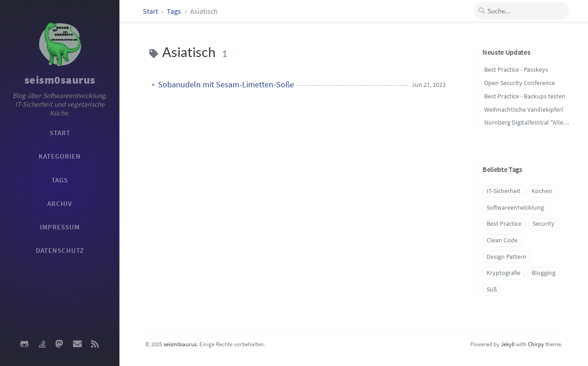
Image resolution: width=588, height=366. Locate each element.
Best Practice (504, 224)
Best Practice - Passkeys (516, 69)
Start (150, 11)
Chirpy (536, 344)
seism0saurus (60, 80)
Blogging (543, 273)
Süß (492, 289)
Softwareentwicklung (515, 208)
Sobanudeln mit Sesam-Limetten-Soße (226, 85)
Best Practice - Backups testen (525, 96)
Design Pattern (506, 257)
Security (543, 224)
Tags (175, 11)
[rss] (95, 344)
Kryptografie (503, 273)
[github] (24, 344)
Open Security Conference (520, 83)
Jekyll (508, 344)
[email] (77, 344)
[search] (521, 11)
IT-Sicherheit (503, 191)
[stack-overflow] (42, 344)
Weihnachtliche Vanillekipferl (524, 109)
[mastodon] (60, 344)
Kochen (542, 191)
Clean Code (502, 240)
